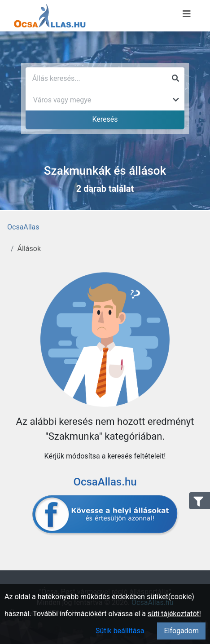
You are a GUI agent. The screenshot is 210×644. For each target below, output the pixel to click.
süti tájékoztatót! (174, 614)
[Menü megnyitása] (187, 14)
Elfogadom (181, 631)
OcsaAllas (23, 227)
